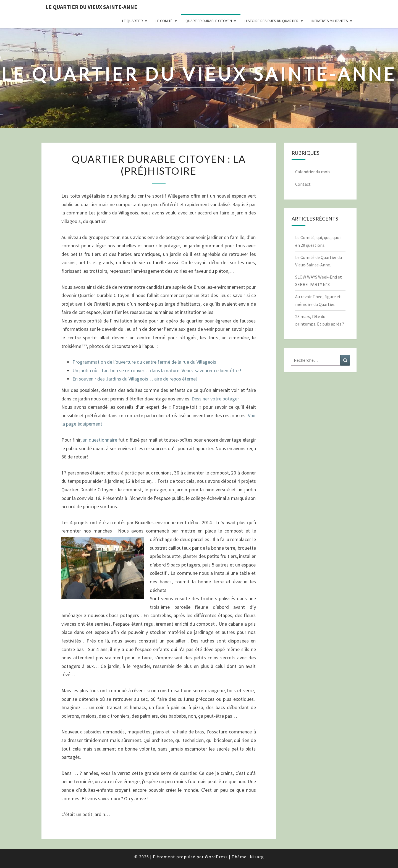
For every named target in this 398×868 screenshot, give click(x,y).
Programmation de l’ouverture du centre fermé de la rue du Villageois (144, 362)
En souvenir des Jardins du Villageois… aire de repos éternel (135, 379)
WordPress (216, 857)
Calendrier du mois (313, 172)
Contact (303, 184)
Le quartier (133, 21)
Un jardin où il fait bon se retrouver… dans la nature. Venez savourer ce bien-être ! (157, 370)
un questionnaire (100, 440)
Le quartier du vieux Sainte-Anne (91, 7)
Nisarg (257, 857)
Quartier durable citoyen (209, 21)
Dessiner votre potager (215, 399)
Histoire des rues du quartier (272, 21)
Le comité (164, 21)
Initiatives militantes (330, 21)
